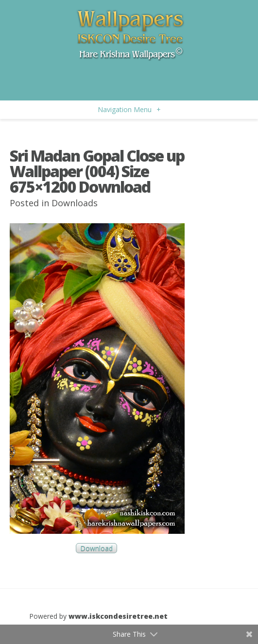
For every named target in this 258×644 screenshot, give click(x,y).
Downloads (75, 203)
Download (96, 548)
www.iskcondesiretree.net (118, 616)
